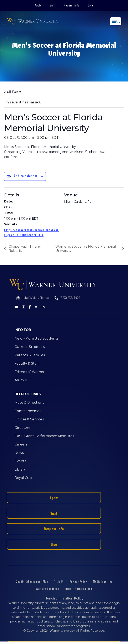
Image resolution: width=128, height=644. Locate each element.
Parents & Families (30, 355)
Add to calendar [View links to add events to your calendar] (26, 176)
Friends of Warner (30, 372)
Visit (53, 5)
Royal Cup (23, 478)
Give (90, 5)
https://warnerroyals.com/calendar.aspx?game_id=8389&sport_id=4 (31, 232)
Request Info (72, 5)
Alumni (21, 380)
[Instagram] (24, 307)
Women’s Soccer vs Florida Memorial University (86, 249)
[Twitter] (36, 307)
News (19, 453)
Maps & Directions (29, 403)
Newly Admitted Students (36, 338)
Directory (22, 428)
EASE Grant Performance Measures (44, 436)
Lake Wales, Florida (35, 298)
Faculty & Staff (27, 363)
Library (20, 469)
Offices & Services (29, 419)
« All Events (13, 92)
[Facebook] (30, 307)
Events (20, 461)
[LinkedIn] (43, 307)
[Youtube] (16, 307)
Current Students (30, 347)
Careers (21, 444)
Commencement (29, 411)
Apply (38, 5)
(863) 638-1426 (70, 298)
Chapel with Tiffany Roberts (25, 249)
